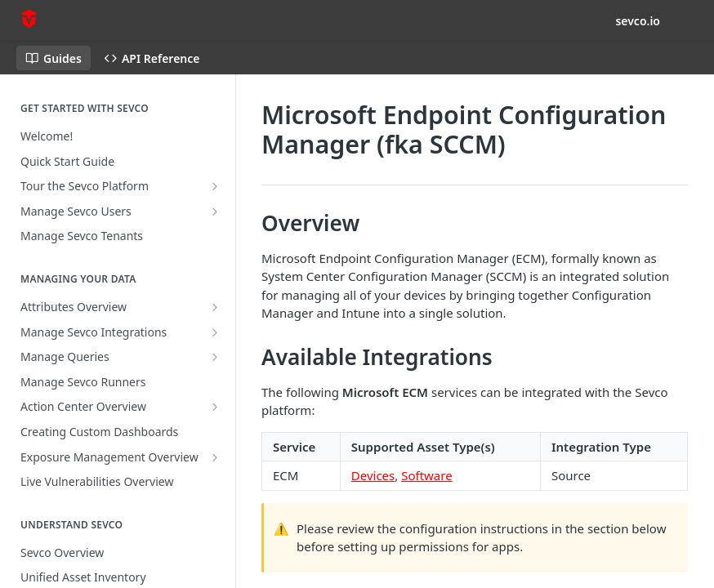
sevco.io (638, 21)
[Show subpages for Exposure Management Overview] (215, 457)
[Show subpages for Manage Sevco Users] (215, 212)
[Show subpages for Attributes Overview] (215, 307)
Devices (373, 475)
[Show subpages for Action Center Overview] (215, 407)
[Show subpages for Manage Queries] (215, 357)
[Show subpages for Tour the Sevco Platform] (215, 186)
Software (426, 475)
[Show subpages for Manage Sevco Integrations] (215, 332)
